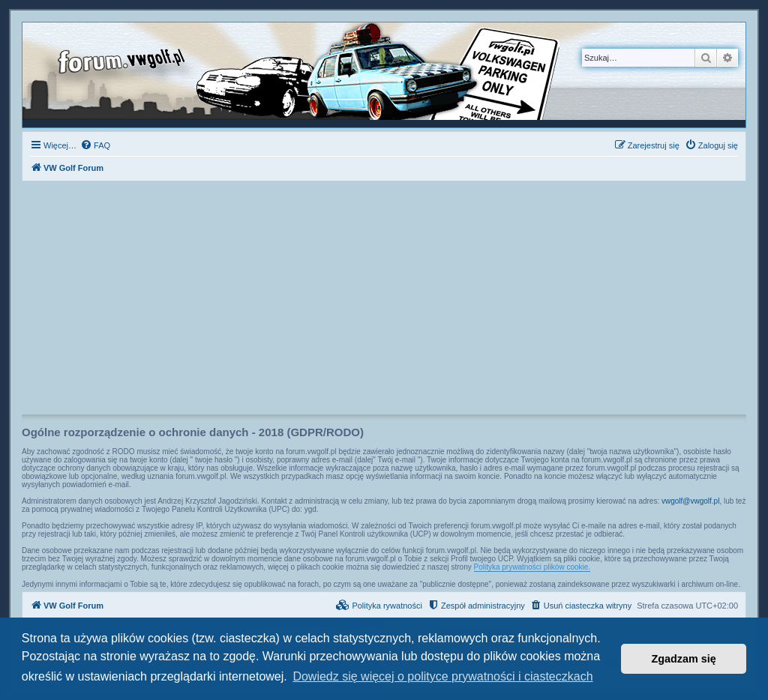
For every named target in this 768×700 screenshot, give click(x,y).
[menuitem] (95, 145)
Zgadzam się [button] (684, 659)
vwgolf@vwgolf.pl (690, 501)
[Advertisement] (384, 302)
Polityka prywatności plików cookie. (532, 567)
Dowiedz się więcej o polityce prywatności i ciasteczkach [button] (442, 676)
